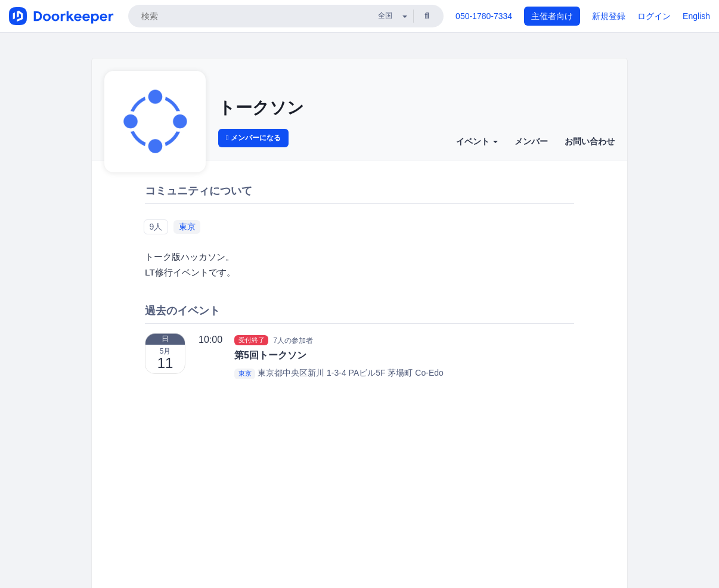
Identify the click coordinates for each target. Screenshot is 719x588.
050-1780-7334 (484, 16)
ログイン (654, 16)
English (696, 16)
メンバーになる (253, 138)
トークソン (261, 108)
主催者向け (552, 16)
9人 (156, 227)
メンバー (531, 141)
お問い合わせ (590, 141)
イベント (477, 141)
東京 (187, 227)
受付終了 (252, 340)
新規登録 (609, 16)
